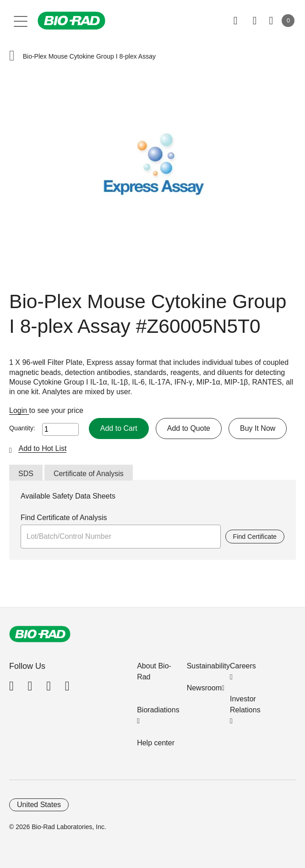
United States (39, 805)
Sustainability (208, 666)
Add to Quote (189, 428)
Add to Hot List (42, 448)
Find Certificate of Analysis (64, 518)
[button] (12, 57)
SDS (26, 474)
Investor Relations (245, 704)
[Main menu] (21, 21)
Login (19, 410)
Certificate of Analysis (89, 474)
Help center (156, 743)
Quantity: (22, 428)
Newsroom (204, 688)
